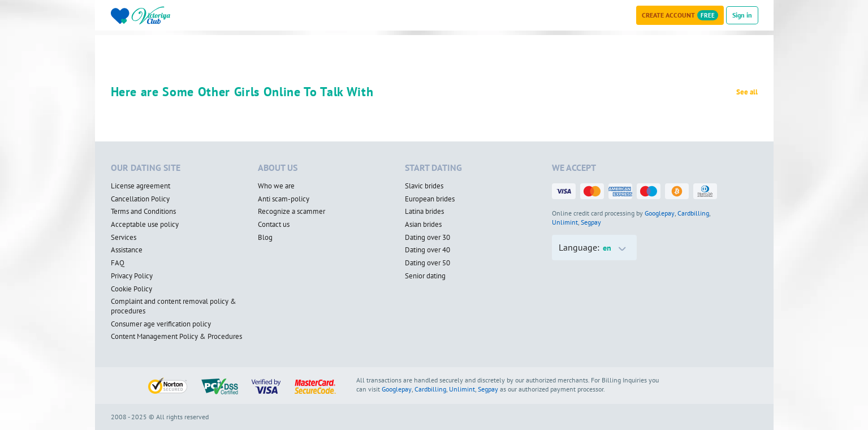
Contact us (274, 225)
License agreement (141, 186)
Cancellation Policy (140, 199)
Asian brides (423, 225)
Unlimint (565, 222)
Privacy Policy (132, 276)
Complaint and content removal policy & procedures (174, 306)
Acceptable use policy (145, 225)
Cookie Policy (131, 289)
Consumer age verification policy (161, 324)
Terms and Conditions (143, 212)
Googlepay (660, 213)
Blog (265, 238)
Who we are (276, 186)
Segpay (591, 222)
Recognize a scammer (292, 212)
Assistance (127, 250)
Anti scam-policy (284, 199)
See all (747, 92)
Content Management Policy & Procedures (176, 337)
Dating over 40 (427, 250)
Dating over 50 (427, 263)
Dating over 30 (427, 238)
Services (124, 238)
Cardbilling (693, 213)
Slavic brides (424, 186)
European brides (430, 199)
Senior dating (425, 276)
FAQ (118, 263)
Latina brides (424, 212)
